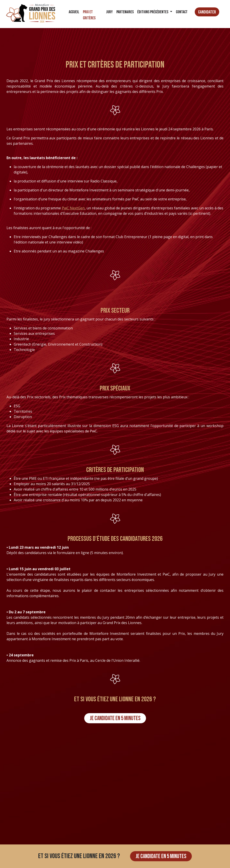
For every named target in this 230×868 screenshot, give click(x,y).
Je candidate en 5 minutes (115, 718)
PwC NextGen (73, 208)
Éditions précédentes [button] (153, 12)
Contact (182, 12)
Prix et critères (89, 15)
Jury (109, 12)
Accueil (74, 12)
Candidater (207, 12)
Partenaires (125, 12)
